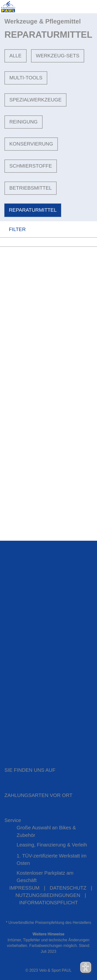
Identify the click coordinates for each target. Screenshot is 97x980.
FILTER (13, 229)
